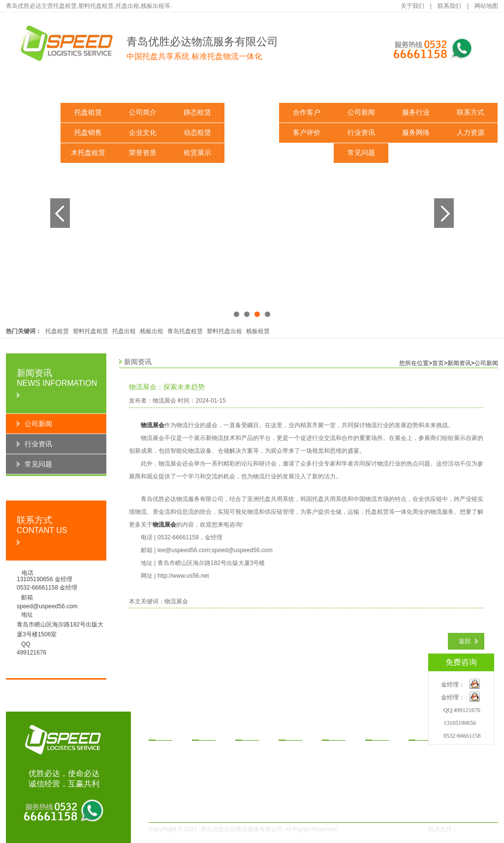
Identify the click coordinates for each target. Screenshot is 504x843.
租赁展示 (197, 153)
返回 (465, 641)
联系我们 (449, 6)
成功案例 (307, 88)
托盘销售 (88, 133)
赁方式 (292, 733)
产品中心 (88, 88)
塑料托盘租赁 (91, 331)
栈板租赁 (258, 331)
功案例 (336, 733)
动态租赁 (197, 133)
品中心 (162, 733)
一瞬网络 (472, 829)
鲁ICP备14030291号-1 (381, 829)
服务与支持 (416, 88)
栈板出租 (152, 331)
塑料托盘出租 (224, 331)
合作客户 (307, 112)
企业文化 (143, 133)
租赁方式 (252, 88)
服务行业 (416, 112)
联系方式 (471, 112)
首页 (438, 363)
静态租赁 (197, 112)
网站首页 (33, 88)
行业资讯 (361, 133)
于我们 (206, 733)
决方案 (249, 733)
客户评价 (307, 133)
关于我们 (412, 6)
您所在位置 (414, 363)
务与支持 (426, 733)
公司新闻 (361, 112)
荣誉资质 (143, 153)
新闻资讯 (361, 88)
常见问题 (361, 153)
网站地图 (486, 6)
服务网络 (416, 133)
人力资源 (471, 133)
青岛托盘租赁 (185, 331)
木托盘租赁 (88, 153)
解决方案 (197, 88)
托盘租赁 (88, 112)
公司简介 (143, 112)
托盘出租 (124, 331)
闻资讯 (379, 733)
